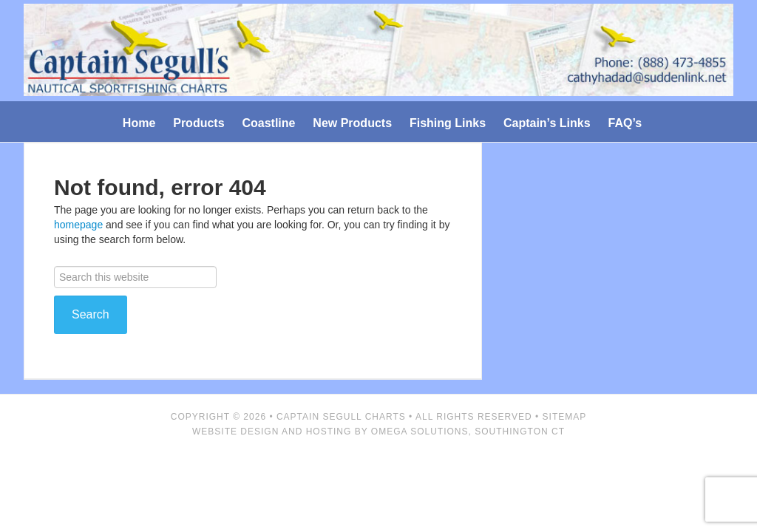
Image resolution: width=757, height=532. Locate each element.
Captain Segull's (378, 53)
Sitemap (565, 417)
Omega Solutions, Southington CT (468, 432)
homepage (78, 225)
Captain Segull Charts (341, 417)
